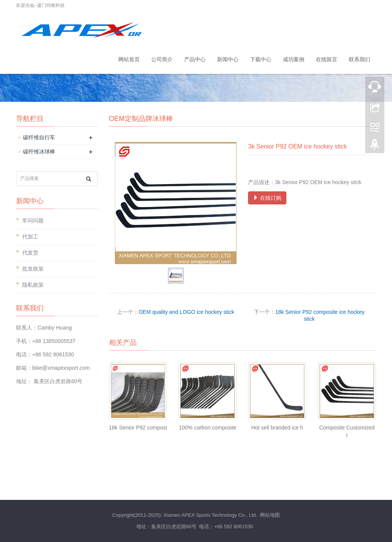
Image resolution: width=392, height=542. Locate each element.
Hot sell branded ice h (277, 428)
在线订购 (267, 198)
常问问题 (33, 220)
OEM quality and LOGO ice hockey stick (186, 312)
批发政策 (33, 269)
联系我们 (359, 59)
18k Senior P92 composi (138, 428)
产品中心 (195, 59)
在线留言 (327, 59)
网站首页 (129, 59)
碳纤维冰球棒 (39, 152)
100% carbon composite (207, 428)
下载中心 (261, 59)
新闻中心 (228, 59)
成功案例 (294, 59)
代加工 (30, 237)
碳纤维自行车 (39, 137)
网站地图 (270, 515)
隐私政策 (33, 285)
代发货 (30, 253)
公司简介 (162, 59)
